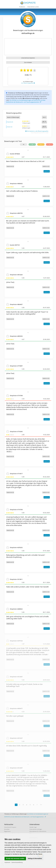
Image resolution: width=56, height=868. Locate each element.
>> (41, 805)
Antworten (47, 171)
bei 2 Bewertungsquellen (28, 83)
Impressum (7, 862)
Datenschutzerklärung (17, 862)
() (46, 166)
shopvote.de (10, 122)
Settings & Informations (35, 858)
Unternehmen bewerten (28, 58)
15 (24, 144)
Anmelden (7, 829)
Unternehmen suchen (33, 7)
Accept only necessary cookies (15, 858)
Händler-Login (33, 827)
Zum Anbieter (28, 62)
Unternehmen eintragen (36, 829)
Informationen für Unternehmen (38, 831)
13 (32, 144)
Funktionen (22, 7)
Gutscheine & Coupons (10, 827)
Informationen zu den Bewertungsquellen (37, 131)
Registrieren (7, 831)
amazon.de (10, 127)
